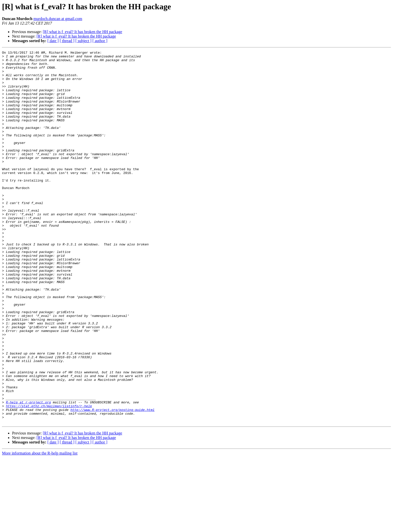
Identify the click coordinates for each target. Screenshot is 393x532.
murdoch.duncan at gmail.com (58, 19)
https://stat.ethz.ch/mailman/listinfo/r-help (49, 477)
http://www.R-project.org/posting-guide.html (112, 482)
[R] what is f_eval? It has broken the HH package (83, 32)
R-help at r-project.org (28, 473)
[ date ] (53, 41)
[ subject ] (83, 41)
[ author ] (100, 41)
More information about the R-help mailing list (40, 528)
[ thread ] (67, 41)
